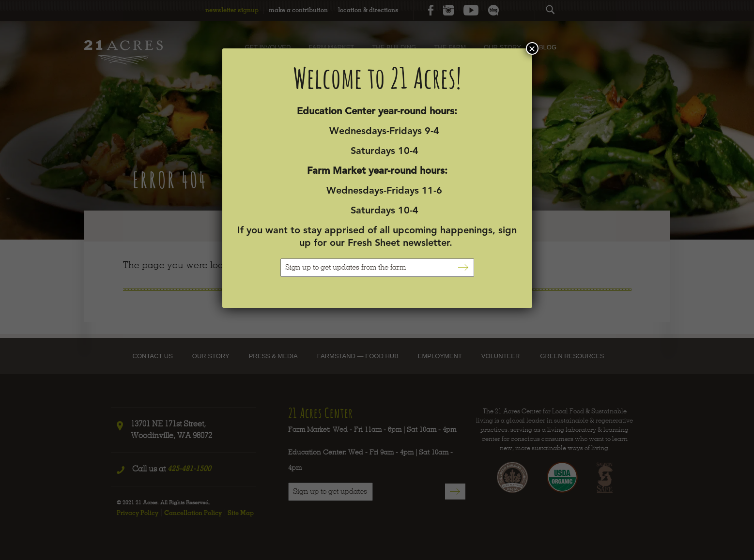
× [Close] (532, 48)
